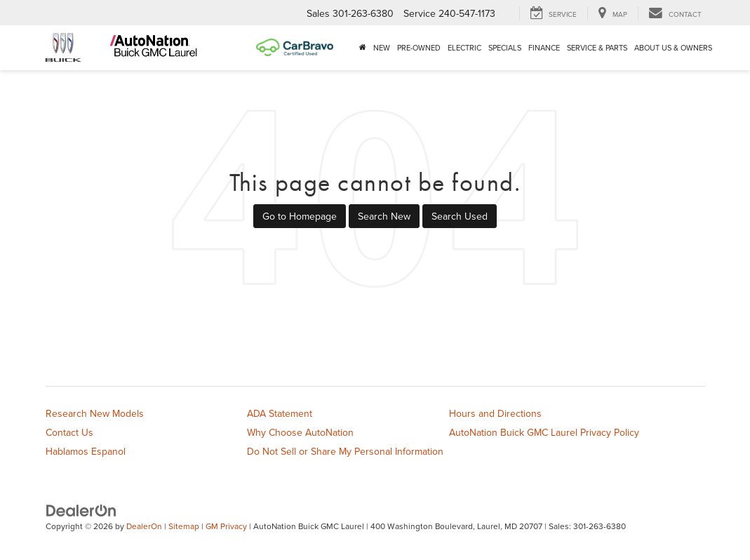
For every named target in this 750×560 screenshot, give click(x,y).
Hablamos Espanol (86, 451)
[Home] (363, 48)
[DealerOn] (81, 510)
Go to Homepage (300, 216)
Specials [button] (505, 48)
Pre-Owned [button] (419, 48)
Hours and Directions (495, 413)
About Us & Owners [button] (673, 48)
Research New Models (95, 413)
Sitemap (184, 526)
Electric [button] (464, 48)
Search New (384, 216)
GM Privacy (226, 526)
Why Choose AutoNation (300, 432)
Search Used (460, 216)
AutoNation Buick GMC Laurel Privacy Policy (544, 432)
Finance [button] (544, 48)
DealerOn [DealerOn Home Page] (144, 526)
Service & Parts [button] (597, 48)
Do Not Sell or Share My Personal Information (345, 451)
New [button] (382, 48)
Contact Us (69, 432)
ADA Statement (280, 413)
